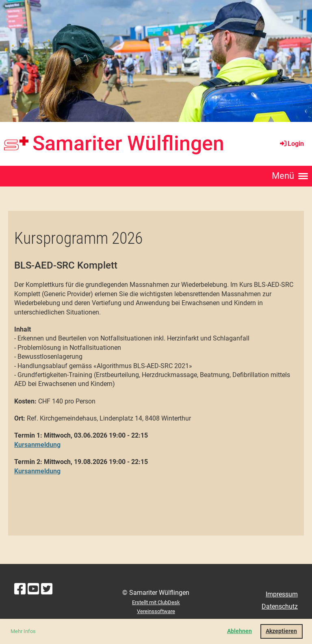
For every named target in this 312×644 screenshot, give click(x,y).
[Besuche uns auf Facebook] (20, 589)
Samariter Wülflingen (128, 143)
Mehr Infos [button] (23, 631)
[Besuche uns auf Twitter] (47, 589)
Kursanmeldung (37, 445)
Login (291, 144)
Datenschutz (280, 606)
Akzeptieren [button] (281, 631)
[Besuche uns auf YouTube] (33, 589)
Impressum (282, 594)
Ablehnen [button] (239, 631)
